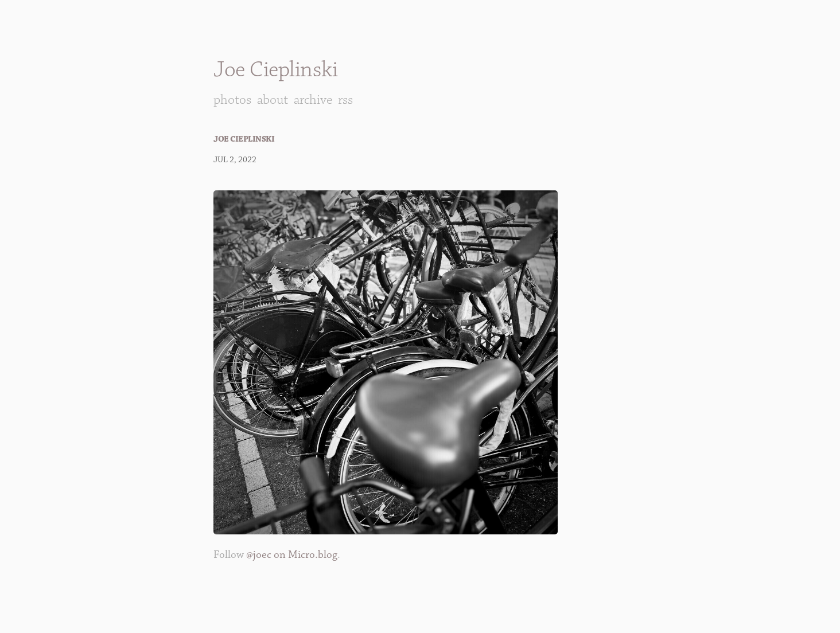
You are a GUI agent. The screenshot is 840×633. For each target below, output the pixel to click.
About (273, 100)
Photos (232, 100)
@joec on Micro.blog (292, 555)
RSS (345, 100)
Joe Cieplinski (275, 70)
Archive (313, 100)
